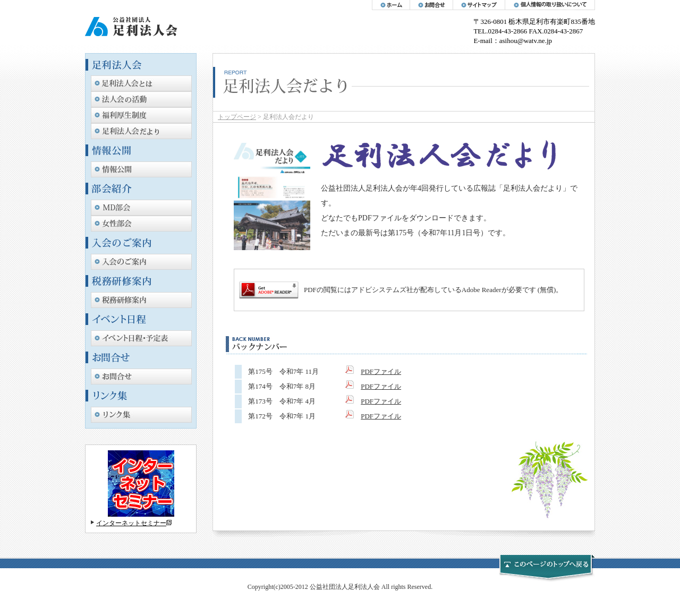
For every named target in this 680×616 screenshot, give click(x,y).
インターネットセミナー (131, 523)
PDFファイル (381, 371)
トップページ (237, 117)
